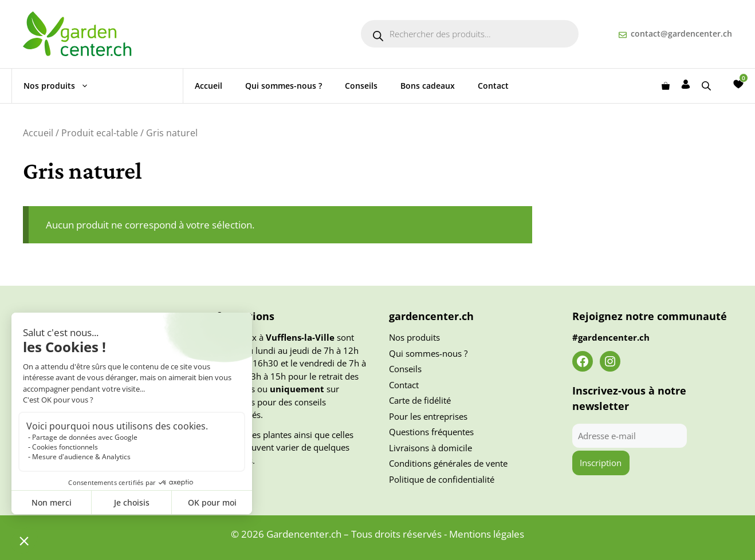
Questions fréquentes (431, 432)
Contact (493, 86)
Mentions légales (487, 534)
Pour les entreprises (428, 416)
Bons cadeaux (428, 86)
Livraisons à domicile (430, 448)
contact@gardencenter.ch (681, 33)
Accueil (209, 86)
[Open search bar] (707, 86)
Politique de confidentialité (442, 479)
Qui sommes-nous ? (284, 86)
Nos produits (62, 86)
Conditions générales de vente (448, 463)
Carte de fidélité (420, 400)
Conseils (361, 86)
